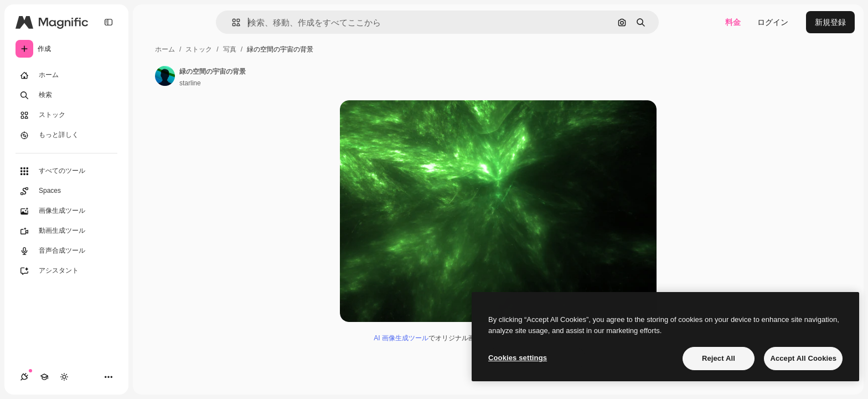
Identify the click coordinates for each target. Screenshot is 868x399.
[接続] (24, 377)
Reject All (719, 358)
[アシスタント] (66, 271)
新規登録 (830, 22)
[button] (232, 22)
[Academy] (44, 377)
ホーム (165, 49)
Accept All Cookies (803, 358)
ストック (199, 49)
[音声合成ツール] (66, 251)
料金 (733, 22)
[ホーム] (66, 75)
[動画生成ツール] (66, 231)
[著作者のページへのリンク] (165, 76)
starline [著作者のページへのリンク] (190, 83)
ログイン (773, 22)
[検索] (66, 95)
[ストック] (66, 115)
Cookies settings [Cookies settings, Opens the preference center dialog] (518, 358)
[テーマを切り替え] (64, 377)
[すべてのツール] (66, 171)
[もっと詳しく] (66, 135)
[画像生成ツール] (66, 211)
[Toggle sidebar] (108, 22)
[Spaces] (66, 191)
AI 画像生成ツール (401, 338)
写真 (230, 49)
